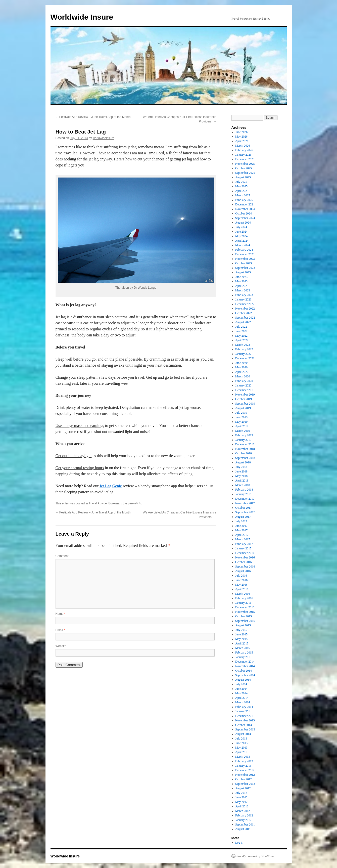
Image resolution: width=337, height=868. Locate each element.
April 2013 (242, 752)
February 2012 (244, 815)
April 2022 (242, 340)
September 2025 (245, 173)
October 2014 (244, 671)
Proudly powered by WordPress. (256, 856)
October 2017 (244, 508)
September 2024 (245, 218)
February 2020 (244, 381)
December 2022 (245, 304)
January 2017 (243, 548)
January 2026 (243, 155)
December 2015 (245, 607)
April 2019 (242, 426)
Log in (239, 843)
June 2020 (241, 363)
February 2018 (244, 490)
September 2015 (245, 621)
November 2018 (245, 449)
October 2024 (244, 213)
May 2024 (241, 236)
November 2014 (245, 666)
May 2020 (241, 367)
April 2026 (242, 141)
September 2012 (245, 784)
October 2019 (244, 399)
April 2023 (242, 286)
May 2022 (241, 336)
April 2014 (242, 698)
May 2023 (241, 281)
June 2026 (241, 132)
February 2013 (244, 761)
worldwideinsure (104, 138)
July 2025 (241, 182)
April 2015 (242, 643)
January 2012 (243, 820)
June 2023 (241, 277)
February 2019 (244, 435)
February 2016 (244, 598)
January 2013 (243, 766)
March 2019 (243, 431)
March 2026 (243, 146)
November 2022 (245, 309)
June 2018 (241, 471)
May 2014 (241, 693)
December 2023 (245, 254)
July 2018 (241, 467)
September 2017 (245, 512)
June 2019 (241, 417)
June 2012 (241, 797)
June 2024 (241, 232)
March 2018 (243, 485)
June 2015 (241, 634)
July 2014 (241, 684)
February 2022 (244, 349)
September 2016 (245, 567)
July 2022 (241, 327)
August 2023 (243, 272)
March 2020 (243, 376)
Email (60, 630)
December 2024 (245, 204)
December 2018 (245, 444)
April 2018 (242, 481)
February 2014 (244, 707)
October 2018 (244, 453)
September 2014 (245, 675)
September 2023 (245, 268)
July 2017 (241, 521)
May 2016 (241, 585)
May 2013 (241, 748)
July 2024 (241, 227)
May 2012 (241, 802)
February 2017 (244, 544)
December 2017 (245, 499)
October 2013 (244, 725)
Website (61, 646)
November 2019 (245, 395)
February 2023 (244, 295)
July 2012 (241, 793)
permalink (134, 503)
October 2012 (244, 779)
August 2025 (243, 177)
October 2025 (244, 168)
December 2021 (245, 358)
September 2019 (245, 404)
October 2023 (244, 263)
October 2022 (244, 313)
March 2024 (243, 245)
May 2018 (241, 476)
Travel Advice (98, 503)
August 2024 (243, 223)
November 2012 (245, 775)
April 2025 (242, 191)
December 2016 (245, 553)
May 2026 (241, 137)
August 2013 (243, 734)
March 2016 (243, 594)
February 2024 (244, 250)
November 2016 (245, 557)
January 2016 (243, 603)
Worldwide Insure (82, 17)
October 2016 (244, 562)
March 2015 (243, 648)
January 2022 (243, 354)
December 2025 (245, 159)
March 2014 (243, 702)
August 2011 (243, 829)
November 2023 (245, 259)
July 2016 (241, 576)
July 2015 (241, 630)
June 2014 (241, 689)
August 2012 (243, 788)
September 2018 (245, 458)
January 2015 (243, 657)
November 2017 (245, 503)
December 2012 (245, 770)
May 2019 (241, 422)
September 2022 (245, 318)
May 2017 (241, 530)
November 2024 (245, 209)
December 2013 (245, 716)
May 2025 (241, 186)
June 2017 (241, 526)
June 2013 (241, 743)
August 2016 (243, 571)
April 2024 (242, 241)
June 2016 (241, 580)
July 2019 (241, 413)
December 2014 (245, 662)
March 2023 (243, 290)
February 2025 (244, 200)
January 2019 (243, 440)
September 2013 (245, 729)
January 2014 (243, 711)
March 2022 (243, 345)
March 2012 (243, 811)
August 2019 (243, 408)
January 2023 (243, 299)
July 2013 (241, 739)
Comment (62, 556)
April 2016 (242, 589)
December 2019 (245, 390)
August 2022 (243, 322)
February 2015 (244, 653)
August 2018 (243, 462)
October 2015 (244, 616)
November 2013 (245, 720)
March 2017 (243, 539)
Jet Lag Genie (111, 486)
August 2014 (243, 680)
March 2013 (243, 757)
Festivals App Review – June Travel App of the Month (93, 117)
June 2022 (241, 331)
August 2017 (243, 517)
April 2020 (242, 372)
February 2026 (244, 150)
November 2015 (245, 612)
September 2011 (245, 824)
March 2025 (243, 195)
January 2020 (243, 385)
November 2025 (245, 164)
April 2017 (242, 535)
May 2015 (241, 639)
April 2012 (242, 806)
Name (61, 614)
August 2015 (243, 625)
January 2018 (243, 494)
